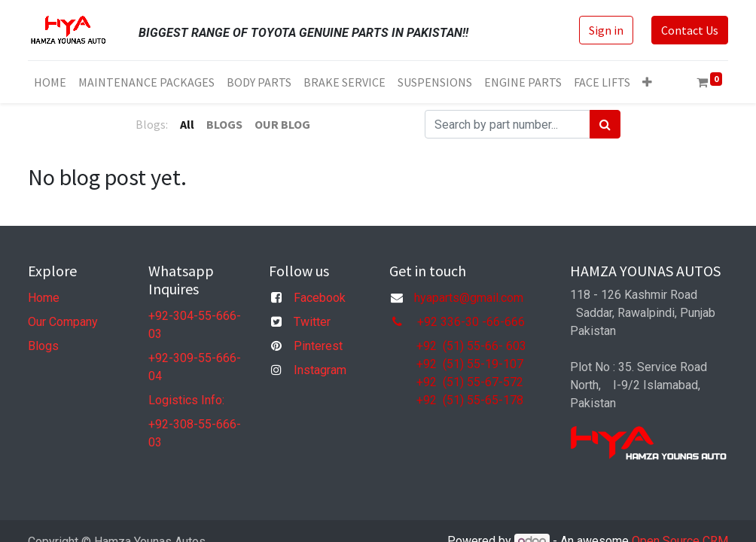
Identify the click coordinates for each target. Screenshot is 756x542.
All (187, 124)
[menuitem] (50, 82)
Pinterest (318, 346)
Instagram (320, 370)
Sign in (606, 30)
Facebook (320, 298)
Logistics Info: (186, 400)
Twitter (312, 322)
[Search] (605, 124)
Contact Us (690, 30)
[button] (647, 82)
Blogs (43, 346)
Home (44, 298)
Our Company (63, 322)
